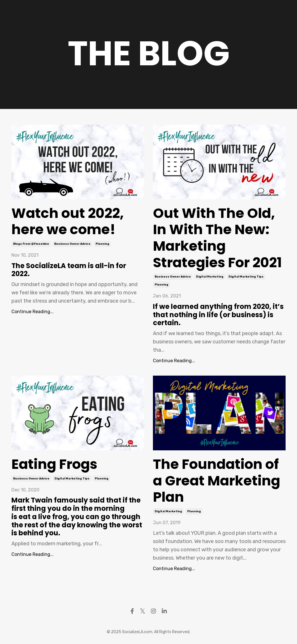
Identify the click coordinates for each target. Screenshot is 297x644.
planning (102, 244)
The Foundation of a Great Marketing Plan (217, 481)
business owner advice (72, 244)
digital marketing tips (246, 277)
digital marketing (210, 277)
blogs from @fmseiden (31, 244)
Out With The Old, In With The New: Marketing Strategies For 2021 (217, 238)
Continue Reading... (33, 312)
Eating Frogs (54, 464)
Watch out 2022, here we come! (68, 221)
